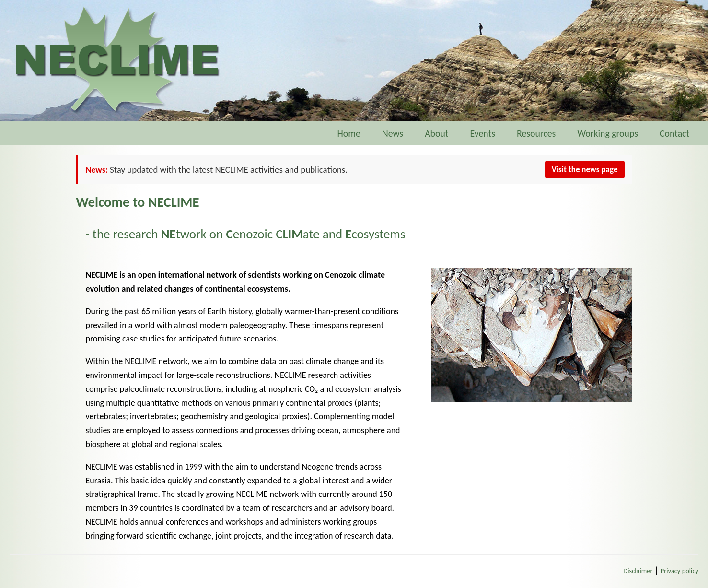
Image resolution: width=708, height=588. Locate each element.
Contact (679, 133)
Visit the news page (585, 170)
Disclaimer (638, 571)
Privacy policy (679, 571)
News (393, 133)
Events (483, 133)
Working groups (608, 133)
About (436, 133)
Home (348, 133)
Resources (536, 133)
